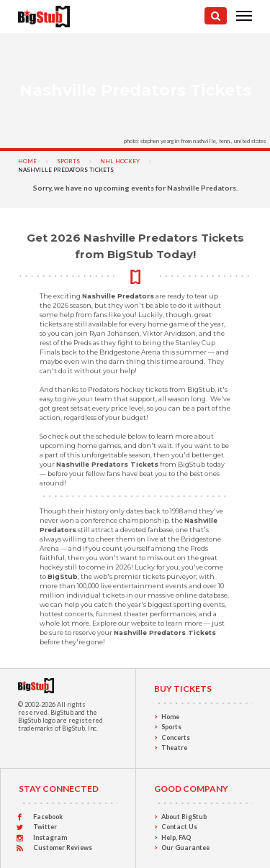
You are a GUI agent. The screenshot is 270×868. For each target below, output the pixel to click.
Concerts (176, 737)
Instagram (50, 837)
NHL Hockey (120, 161)
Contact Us (179, 827)
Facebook (48, 817)
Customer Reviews (63, 848)
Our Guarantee (185, 848)
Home (27, 161)
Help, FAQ (176, 837)
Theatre (174, 748)
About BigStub (184, 817)
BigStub (62, 712)
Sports (68, 161)
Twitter (45, 827)
